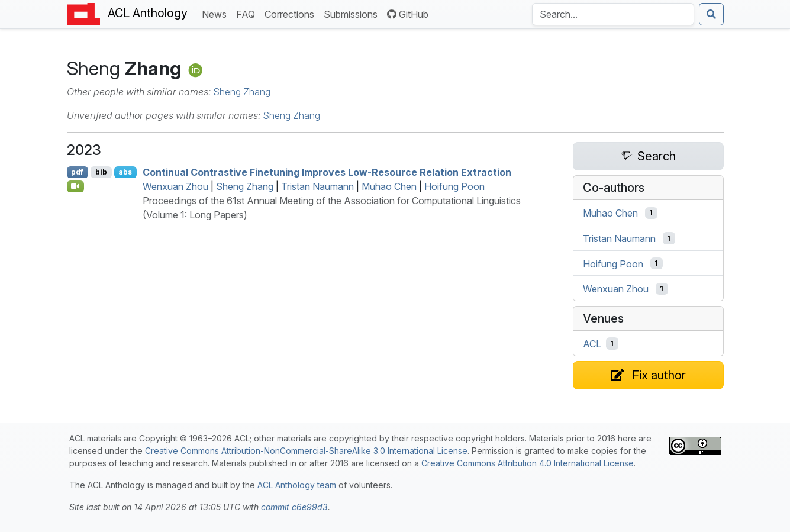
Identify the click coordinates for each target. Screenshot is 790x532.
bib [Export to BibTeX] (101, 172)
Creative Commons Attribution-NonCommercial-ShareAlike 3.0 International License (306, 451)
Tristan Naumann (317, 186)
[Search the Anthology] (613, 14)
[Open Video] (76, 186)
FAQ (248, 13)
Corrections (292, 13)
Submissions (353, 13)
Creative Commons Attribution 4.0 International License (528, 463)
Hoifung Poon (454, 186)
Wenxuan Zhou (175, 186)
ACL (592, 344)
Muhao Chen (389, 186)
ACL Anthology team (297, 485)
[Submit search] (711, 14)
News (217, 13)
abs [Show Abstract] (125, 172)
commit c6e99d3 (294, 507)
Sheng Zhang (242, 92)
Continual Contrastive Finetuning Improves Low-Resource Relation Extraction (327, 172)
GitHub (408, 14)
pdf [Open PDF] (77, 172)
